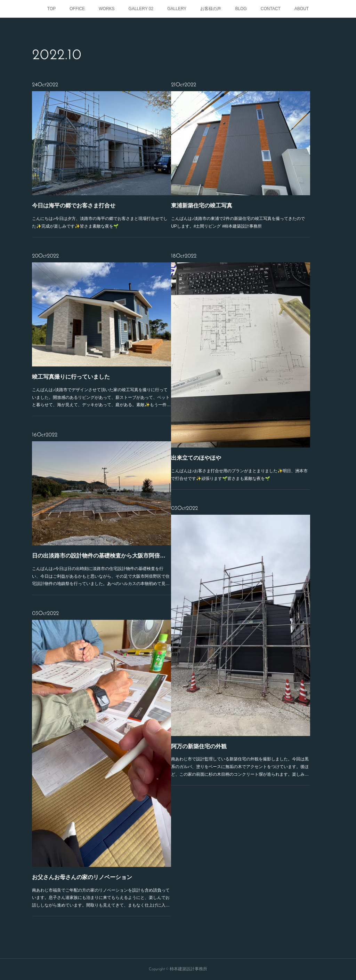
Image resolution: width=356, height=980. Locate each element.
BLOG (241, 9)
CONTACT (271, 9)
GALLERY (177, 9)
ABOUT (302, 9)
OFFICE (77, 9)
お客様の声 (211, 9)
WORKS (107, 9)
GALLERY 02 (141, 9)
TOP (51, 9)
